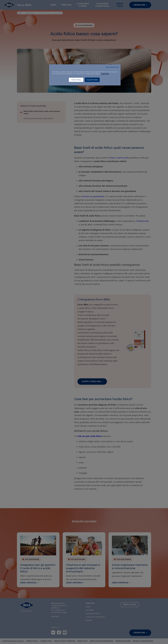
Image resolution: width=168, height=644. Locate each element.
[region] (85, 75)
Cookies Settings (76, 80)
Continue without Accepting (112, 67)
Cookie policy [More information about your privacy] (105, 74)
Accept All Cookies (92, 80)
